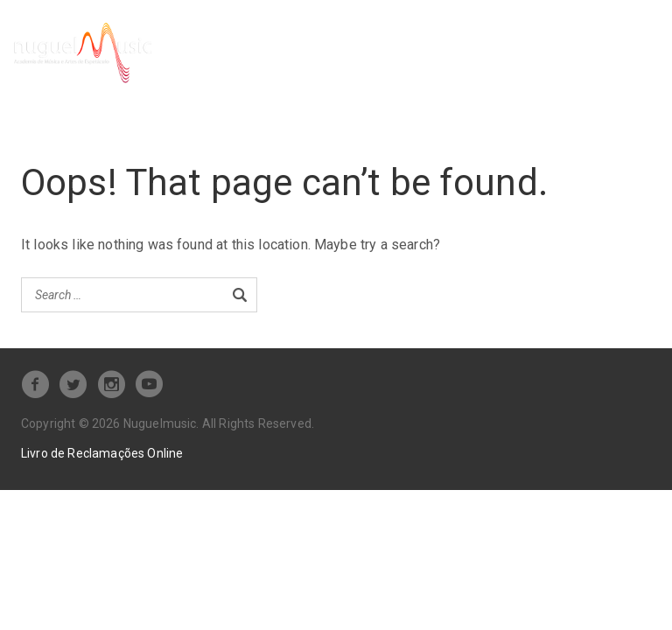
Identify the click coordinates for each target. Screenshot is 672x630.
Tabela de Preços (460, 42)
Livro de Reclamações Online (102, 451)
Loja (549, 42)
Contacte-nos (248, 71)
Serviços (233, 42)
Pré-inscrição (340, 42)
